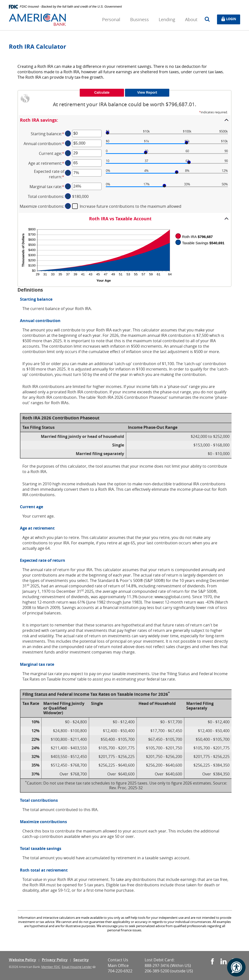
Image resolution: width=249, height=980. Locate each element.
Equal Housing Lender (77, 967)
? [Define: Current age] (68, 153)
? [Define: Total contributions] (68, 196)
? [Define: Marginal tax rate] (68, 186)
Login (230, 19)
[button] (124, 120)
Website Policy (23, 960)
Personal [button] (111, 19)
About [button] (191, 19)
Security (81, 960)
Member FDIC (51, 967)
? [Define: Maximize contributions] (68, 206)
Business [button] (140, 19)
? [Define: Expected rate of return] (68, 173)
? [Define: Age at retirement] (68, 163)
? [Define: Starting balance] (68, 133)
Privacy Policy (55, 960)
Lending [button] (167, 19)
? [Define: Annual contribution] (68, 143)
